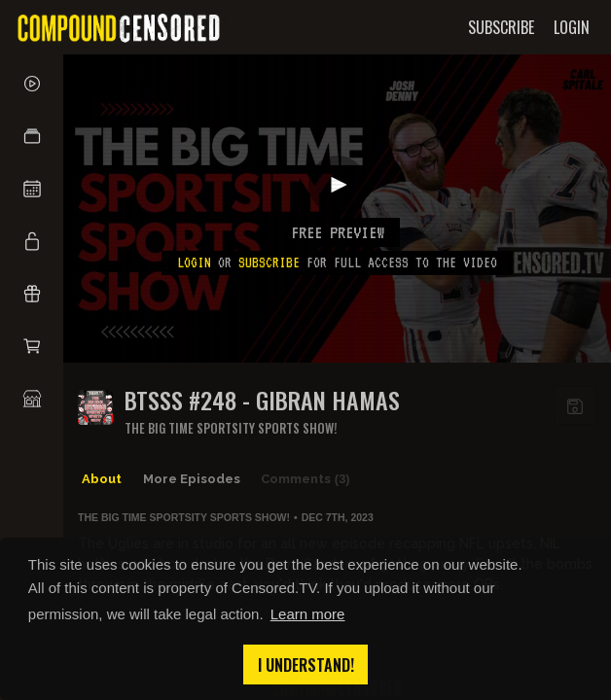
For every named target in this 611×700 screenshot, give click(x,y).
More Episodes (192, 479)
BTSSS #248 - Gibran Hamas (262, 400)
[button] (32, 136)
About (102, 479)
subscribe (269, 262)
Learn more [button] (308, 614)
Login (194, 262)
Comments (305, 479)
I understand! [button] (306, 665)
